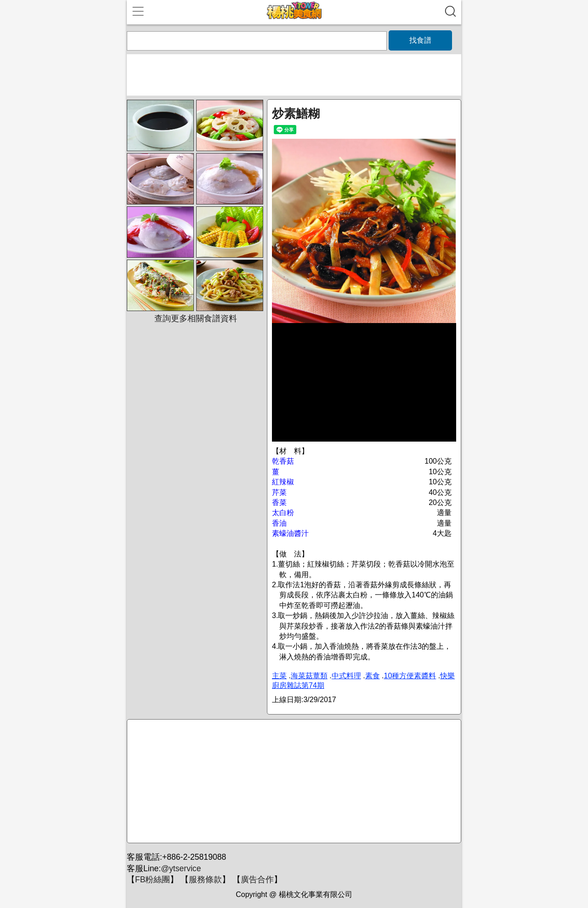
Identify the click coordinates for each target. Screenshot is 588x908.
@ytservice (181, 868)
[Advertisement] (293, 782)
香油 (279, 523)
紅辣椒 (283, 482)
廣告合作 (257, 880)
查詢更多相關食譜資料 (196, 318)
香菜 (279, 502)
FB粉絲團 (153, 880)
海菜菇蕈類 (309, 676)
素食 (373, 676)
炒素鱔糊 (296, 113)
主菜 (279, 676)
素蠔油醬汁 (290, 533)
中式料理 (346, 676)
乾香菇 (283, 461)
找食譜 (420, 40)
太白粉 (283, 513)
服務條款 (205, 880)
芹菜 (279, 492)
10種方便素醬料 (410, 676)
